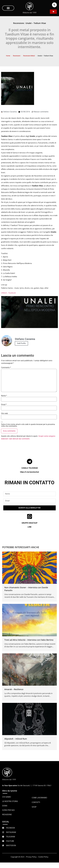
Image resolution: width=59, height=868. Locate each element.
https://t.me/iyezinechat (29, 472)
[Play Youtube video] (29, 312)
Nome (4, 396)
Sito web (4, 413)
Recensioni (17, 56)
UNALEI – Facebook (8, 293)
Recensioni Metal (29, 56)
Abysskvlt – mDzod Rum (16, 739)
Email (4, 405)
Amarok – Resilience (14, 689)
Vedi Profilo (21, 343)
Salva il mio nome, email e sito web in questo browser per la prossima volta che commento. (28, 425)
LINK (29, 527)
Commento (6, 368)
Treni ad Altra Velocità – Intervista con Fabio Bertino (29, 640)
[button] (8, 8)
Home (8, 56)
